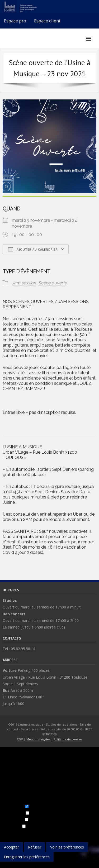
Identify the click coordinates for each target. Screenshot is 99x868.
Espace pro (15, 21)
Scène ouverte (53, 283)
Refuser (35, 847)
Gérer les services (45, 833)
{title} (4, 865)
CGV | (21, 739)
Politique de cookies (68, 739)
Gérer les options (15, 833)
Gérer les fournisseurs (80, 833)
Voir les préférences (67, 847)
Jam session (24, 283)
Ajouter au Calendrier (33, 249)
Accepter (11, 847)
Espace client (47, 21)
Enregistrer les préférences (27, 857)
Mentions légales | (40, 739)
